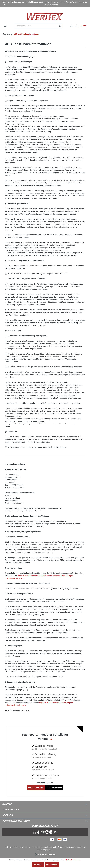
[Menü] (5, 26)
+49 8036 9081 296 (36, 787)
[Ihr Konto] (71, 26)
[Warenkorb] (81, 26)
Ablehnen (38, 865)
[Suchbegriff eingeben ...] (36, 26)
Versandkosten (47, 847)
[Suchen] (60, 26)
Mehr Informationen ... (73, 860)
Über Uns (8, 815)
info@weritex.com (54, 787)
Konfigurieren (52, 865)
